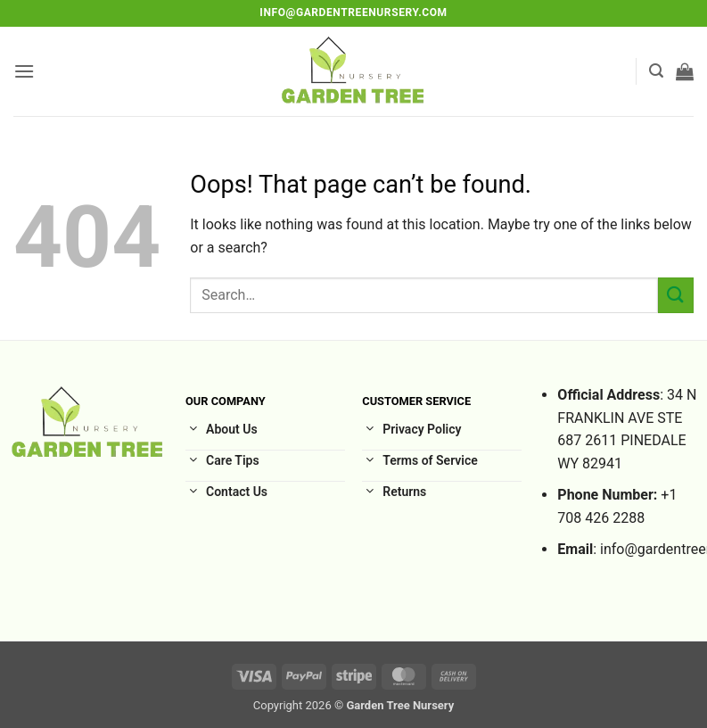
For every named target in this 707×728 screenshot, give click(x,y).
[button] (24, 71)
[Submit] (676, 295)
